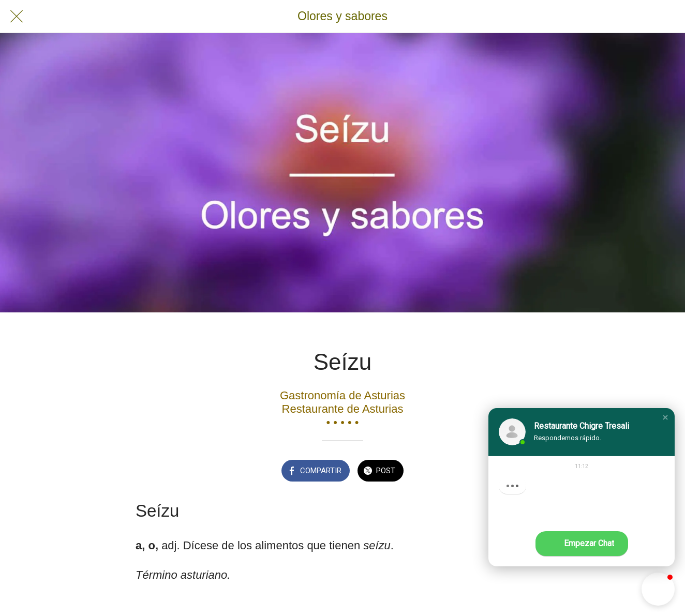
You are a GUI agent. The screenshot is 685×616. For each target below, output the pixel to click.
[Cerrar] (17, 17)
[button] (665, 417)
